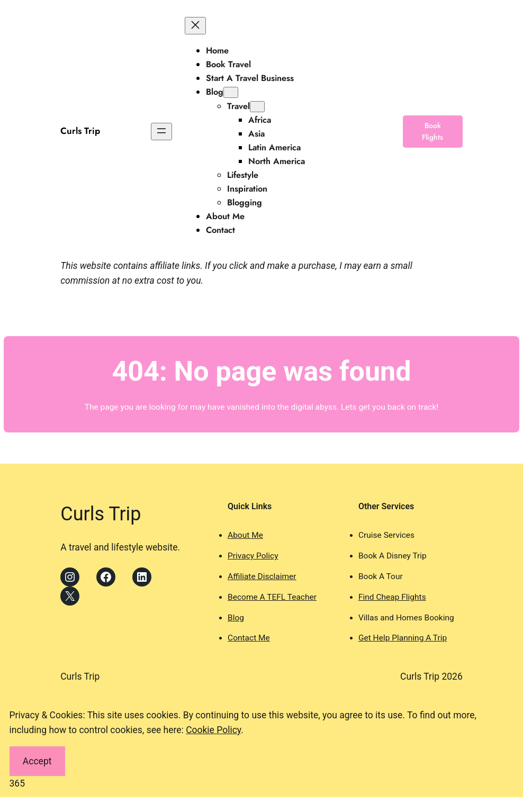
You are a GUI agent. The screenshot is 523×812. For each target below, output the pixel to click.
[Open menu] (161, 132)
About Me (245, 535)
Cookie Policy (213, 730)
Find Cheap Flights (392, 597)
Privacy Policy (253, 556)
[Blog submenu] (231, 92)
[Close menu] (195, 26)
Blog (236, 618)
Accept (37, 761)
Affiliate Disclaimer (262, 576)
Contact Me (249, 638)
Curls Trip (80, 131)
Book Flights (432, 131)
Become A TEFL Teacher (272, 597)
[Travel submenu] (257, 107)
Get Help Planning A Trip (403, 638)
